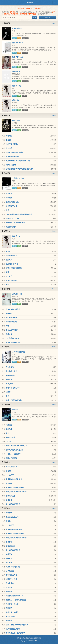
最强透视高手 (11, 496)
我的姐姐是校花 (11, 256)
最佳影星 (9, 500)
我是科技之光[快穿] (13, 567)
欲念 (7, 433)
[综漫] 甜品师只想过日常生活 (16, 492)
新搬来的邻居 (11, 437)
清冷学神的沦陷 (11, 280)
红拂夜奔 (9, 558)
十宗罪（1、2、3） (13, 218)
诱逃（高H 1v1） (18, 43)
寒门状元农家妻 (11, 318)
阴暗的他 (9, 313)
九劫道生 (9, 380)
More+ (54, 23)
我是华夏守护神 (11, 206)
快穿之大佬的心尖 (12, 202)
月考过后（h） (17, 294)
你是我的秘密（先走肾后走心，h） (18, 161)
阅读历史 (48, 17)
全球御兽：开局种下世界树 (15, 223)
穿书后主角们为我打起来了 (15, 633)
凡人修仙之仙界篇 (19, 352)
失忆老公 (9, 276)
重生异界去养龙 (11, 371)
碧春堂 (8, 471)
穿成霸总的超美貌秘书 (14, 479)
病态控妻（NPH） (12, 264)
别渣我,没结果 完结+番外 (15, 487)
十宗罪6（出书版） (19, 178)
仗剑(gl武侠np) (18, 28)
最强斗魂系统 (11, 375)
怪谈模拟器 (10, 571)
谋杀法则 (9, 194)
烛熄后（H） (17, 236)
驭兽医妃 (9, 554)
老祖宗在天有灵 (11, 575)
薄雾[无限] (10, 384)
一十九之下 (10, 475)
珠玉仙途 (9, 429)
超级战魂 (9, 621)
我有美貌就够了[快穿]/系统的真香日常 (19, 169)
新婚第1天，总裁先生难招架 (16, 600)
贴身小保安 (16, 120)
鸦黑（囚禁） (17, 86)
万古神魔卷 (10, 367)
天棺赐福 (9, 198)
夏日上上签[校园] (12, 330)
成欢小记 (15, 100)
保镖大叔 (9, 136)
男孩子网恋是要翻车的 (14, 268)
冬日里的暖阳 (11, 616)
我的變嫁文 (16, 71)
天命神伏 (9, 483)
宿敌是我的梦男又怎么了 (15, 450)
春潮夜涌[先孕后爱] (13, 342)
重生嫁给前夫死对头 (13, 504)
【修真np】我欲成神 (13, 454)
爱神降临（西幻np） (13, 388)
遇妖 (7, 396)
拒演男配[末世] (11, 165)
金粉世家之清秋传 (12, 612)
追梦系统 (9, 592)
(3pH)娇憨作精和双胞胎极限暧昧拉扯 (19, 214)
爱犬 (7, 285)
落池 (7, 272)
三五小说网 (29, 3)
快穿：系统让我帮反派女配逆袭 (17, 625)
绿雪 (7, 210)
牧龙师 (8, 392)
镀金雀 (8, 140)
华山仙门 (9, 441)
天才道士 (9, 425)
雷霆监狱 (15, 410)
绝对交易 (9, 587)
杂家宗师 (9, 608)
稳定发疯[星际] (11, 227)
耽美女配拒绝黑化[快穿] (14, 152)
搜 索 (35, 17)
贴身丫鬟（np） (18, 57)
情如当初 (9, 260)
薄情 (7, 326)
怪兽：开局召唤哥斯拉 (14, 400)
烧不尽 (8, 251)
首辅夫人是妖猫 (11, 458)
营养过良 (9, 334)
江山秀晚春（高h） (13, 338)
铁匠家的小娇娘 (11, 579)
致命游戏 (9, 148)
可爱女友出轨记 (11, 322)
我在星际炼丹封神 (12, 157)
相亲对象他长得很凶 (13, 309)
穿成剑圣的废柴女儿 (13, 629)
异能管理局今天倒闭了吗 (15, 596)
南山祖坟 (9, 563)
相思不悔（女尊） (12, 144)
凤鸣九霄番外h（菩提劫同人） (17, 446)
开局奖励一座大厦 (12, 604)
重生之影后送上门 (12, 467)
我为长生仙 (10, 583)
